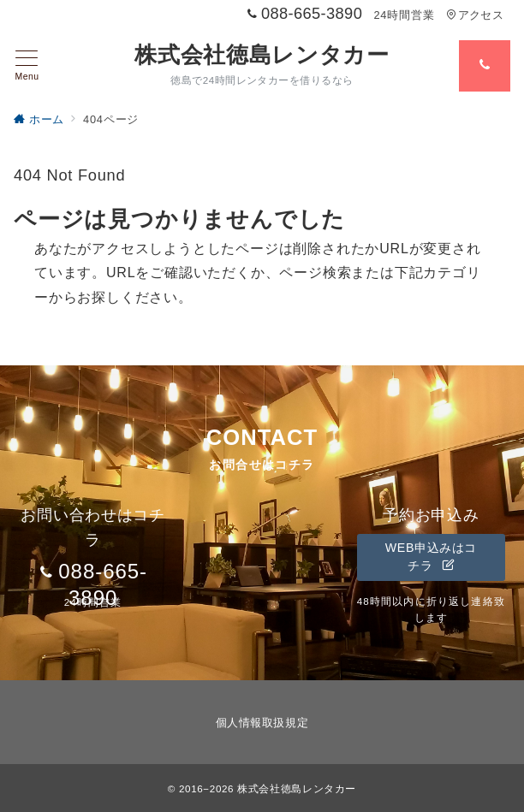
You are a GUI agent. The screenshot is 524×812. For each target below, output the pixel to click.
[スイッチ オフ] (485, 66)
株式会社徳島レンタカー (262, 55)
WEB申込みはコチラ (431, 557)
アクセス (475, 15)
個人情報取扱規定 (262, 723)
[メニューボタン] (27, 66)
